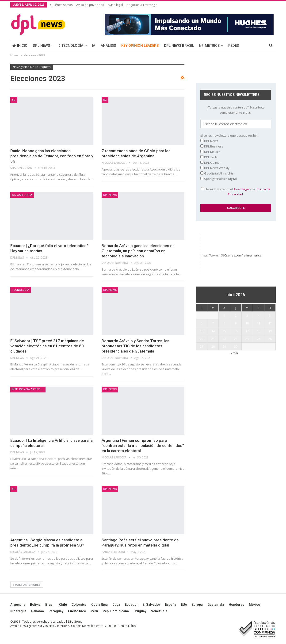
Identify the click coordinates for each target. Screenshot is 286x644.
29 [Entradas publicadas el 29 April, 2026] (224, 346)
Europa (197, 605)
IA (94, 46)
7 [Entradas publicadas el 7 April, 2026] (213, 323)
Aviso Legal (241, 189)
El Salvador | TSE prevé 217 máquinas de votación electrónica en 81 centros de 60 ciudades (47, 346)
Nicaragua (18, 611)
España (171, 605)
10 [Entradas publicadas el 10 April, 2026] (247, 323)
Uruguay (140, 611)
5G (14, 100)
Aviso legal (115, 5)
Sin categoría (22, 195)
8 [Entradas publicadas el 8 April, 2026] (224, 323)
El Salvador (151, 605)
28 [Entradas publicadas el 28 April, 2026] (213, 346)
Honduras (236, 605)
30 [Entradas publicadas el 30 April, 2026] (236, 346)
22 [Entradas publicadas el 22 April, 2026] (224, 339)
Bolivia (35, 605)
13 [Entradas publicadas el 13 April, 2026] (202, 331)
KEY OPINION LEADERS (140, 46)
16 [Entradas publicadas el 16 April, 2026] (236, 331)
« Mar (234, 353)
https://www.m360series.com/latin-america (231, 255)
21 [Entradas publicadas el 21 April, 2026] (213, 339)
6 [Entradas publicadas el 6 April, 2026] (201, 323)
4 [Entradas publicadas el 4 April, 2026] (259, 315)
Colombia (79, 605)
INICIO (20, 46)
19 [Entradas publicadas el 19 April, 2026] (270, 331)
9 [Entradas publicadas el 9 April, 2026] (236, 323)
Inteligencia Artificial (28, 389)
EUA (184, 605)
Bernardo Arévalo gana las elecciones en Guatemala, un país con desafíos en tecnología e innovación (138, 251)
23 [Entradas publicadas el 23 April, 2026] (236, 339)
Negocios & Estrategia (142, 5)
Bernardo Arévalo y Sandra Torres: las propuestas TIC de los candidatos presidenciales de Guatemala (135, 346)
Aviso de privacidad (90, 5)
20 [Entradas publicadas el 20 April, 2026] (202, 339)
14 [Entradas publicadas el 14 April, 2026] (213, 331)
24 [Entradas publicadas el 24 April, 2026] (247, 339)
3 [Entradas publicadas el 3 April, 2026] (247, 315)
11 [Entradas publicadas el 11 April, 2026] (259, 323)
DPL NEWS (41, 46)
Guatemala (216, 605)
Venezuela (159, 611)
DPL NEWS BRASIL (179, 46)
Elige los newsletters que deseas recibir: (229, 136)
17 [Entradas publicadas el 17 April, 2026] (247, 331)
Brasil (50, 605)
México (255, 605)
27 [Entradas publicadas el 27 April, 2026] (202, 346)
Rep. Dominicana (116, 611)
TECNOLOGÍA (71, 46)
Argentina (18, 605)
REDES (234, 46)
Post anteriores (27, 585)
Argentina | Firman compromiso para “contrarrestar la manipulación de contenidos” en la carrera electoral (143, 446)
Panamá (38, 611)
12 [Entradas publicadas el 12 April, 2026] (270, 323)
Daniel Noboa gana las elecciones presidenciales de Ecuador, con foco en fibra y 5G (52, 156)
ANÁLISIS (108, 46)
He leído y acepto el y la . (236, 192)
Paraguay (56, 611)
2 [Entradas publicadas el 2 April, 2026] (236, 315)
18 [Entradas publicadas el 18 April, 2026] (259, 331)
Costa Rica (99, 605)
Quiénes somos (61, 5)
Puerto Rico (77, 611)
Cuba (116, 605)
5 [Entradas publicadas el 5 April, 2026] (270, 315)
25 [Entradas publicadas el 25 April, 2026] (259, 339)
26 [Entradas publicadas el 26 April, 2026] (270, 339)
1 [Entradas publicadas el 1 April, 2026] (224, 315)
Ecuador (131, 605)
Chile (63, 605)
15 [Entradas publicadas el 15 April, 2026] (224, 331)
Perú (94, 611)
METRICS (210, 46)
